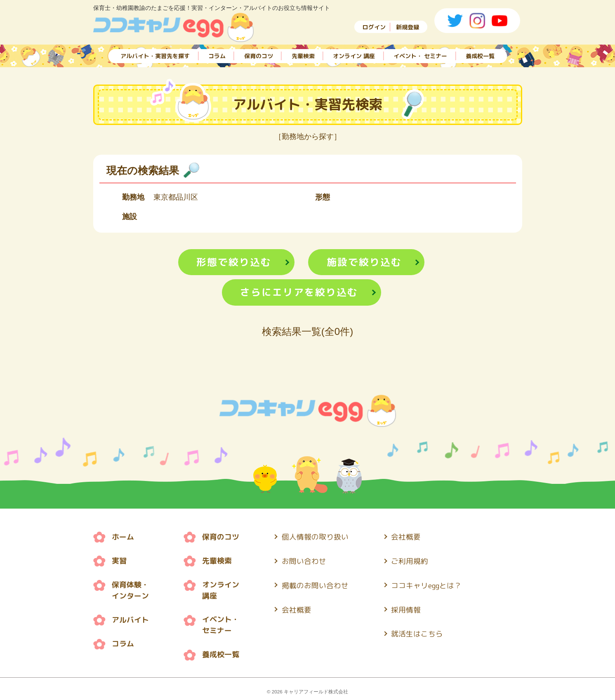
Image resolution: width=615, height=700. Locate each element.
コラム (217, 55)
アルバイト (130, 619)
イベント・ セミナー (420, 55)
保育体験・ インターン (130, 590)
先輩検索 (303, 55)
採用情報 (406, 608)
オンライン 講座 (354, 55)
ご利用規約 (410, 561)
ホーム (123, 537)
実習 (119, 561)
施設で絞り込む (364, 262)
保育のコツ (259, 55)
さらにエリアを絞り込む (299, 293)
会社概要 (297, 608)
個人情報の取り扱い (315, 537)
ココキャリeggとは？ (427, 584)
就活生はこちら (417, 631)
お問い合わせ (304, 561)
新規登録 (408, 27)
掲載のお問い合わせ (315, 584)
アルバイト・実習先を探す (155, 55)
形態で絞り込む (233, 262)
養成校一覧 (480, 55)
